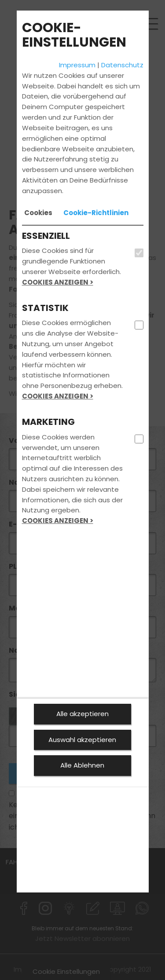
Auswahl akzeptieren (82, 740)
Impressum (77, 65)
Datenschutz (122, 65)
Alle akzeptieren (82, 714)
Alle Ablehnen (82, 765)
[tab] (38, 213)
